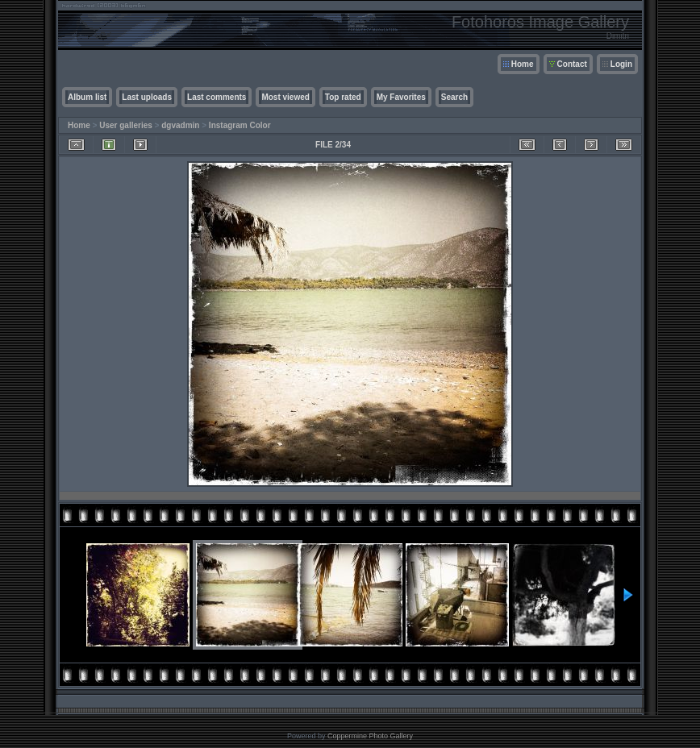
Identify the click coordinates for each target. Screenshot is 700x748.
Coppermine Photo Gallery (370, 736)
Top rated (343, 97)
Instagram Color (240, 125)
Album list (87, 97)
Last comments (217, 97)
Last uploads (147, 97)
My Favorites (401, 97)
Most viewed (285, 97)
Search (454, 97)
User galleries (126, 125)
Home (523, 64)
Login (621, 64)
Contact (572, 64)
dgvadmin (180, 125)
